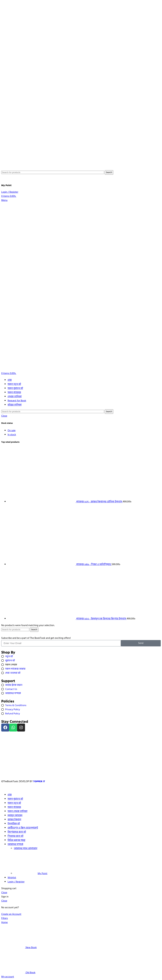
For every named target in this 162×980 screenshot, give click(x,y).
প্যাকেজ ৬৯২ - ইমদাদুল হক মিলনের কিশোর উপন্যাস (101, 619)
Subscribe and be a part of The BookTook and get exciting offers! (36, 638)
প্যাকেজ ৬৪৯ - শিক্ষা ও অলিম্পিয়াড (94, 564)
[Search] (53, 172)
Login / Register (16, 882)
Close (4, 416)
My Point (31, 873)
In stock (12, 435)
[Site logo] (16, 168)
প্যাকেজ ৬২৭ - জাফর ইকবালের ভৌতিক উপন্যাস (100, 502)
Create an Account (11, 914)
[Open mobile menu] (4, 200)
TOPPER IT (39, 781)
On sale (12, 430)
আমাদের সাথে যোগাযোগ (26, 848)
